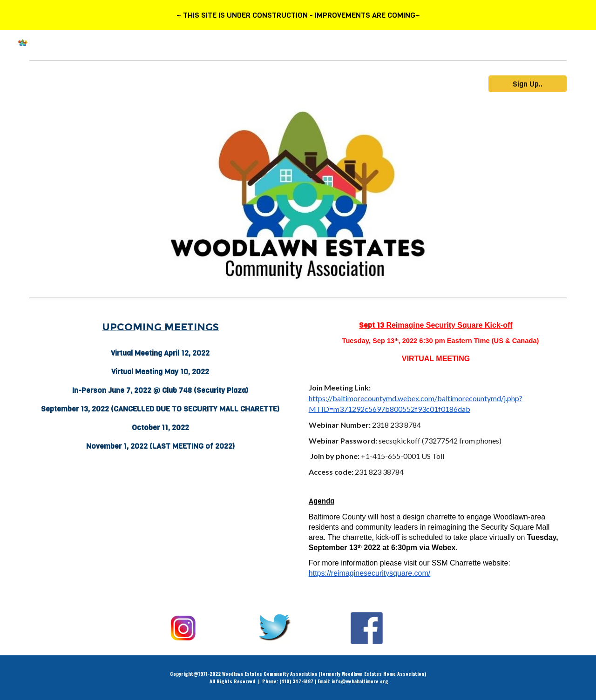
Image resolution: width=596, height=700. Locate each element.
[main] (160, 327)
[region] (298, 15)
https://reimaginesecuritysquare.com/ (369, 573)
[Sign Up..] (528, 84)
